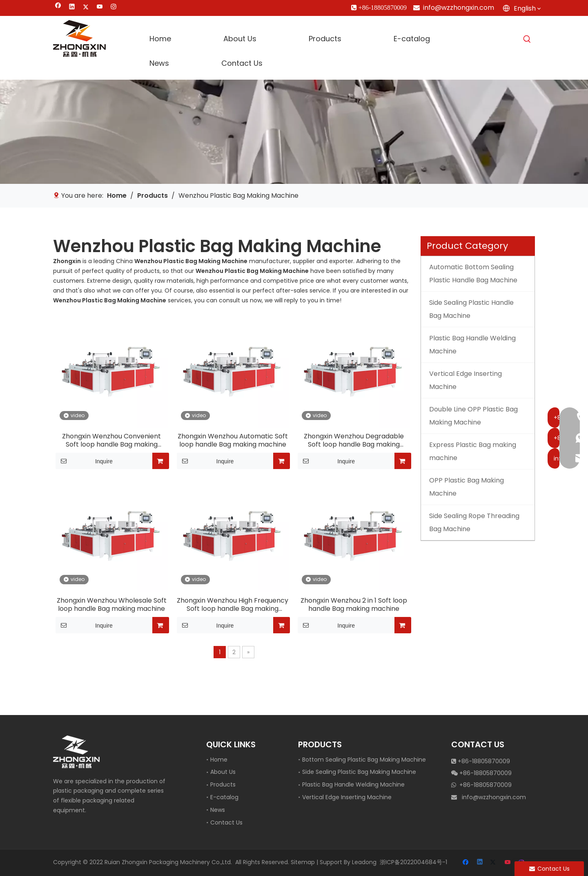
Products (223, 784)
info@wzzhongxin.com (459, 8)
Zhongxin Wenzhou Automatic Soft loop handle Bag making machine (233, 440)
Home (219, 760)
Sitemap (303, 862)
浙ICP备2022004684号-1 (413, 862)
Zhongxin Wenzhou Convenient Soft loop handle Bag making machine (111, 440)
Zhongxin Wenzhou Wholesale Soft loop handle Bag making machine (112, 605)
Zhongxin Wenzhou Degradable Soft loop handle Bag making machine (354, 440)
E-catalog (224, 797)
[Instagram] (114, 8)
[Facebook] (58, 8)
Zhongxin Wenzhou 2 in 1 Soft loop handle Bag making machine (354, 605)
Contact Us (226, 822)
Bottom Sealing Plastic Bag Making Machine (364, 760)
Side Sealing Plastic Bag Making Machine (359, 772)
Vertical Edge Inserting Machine (347, 797)
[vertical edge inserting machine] (294, 132)
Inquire (84, 461)
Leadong (364, 862)
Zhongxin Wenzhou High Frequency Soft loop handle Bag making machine (233, 605)
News (218, 810)
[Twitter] (86, 8)
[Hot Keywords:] (527, 39)
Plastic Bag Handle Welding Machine (353, 784)
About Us (223, 772)
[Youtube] (100, 8)
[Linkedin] (72, 8)
